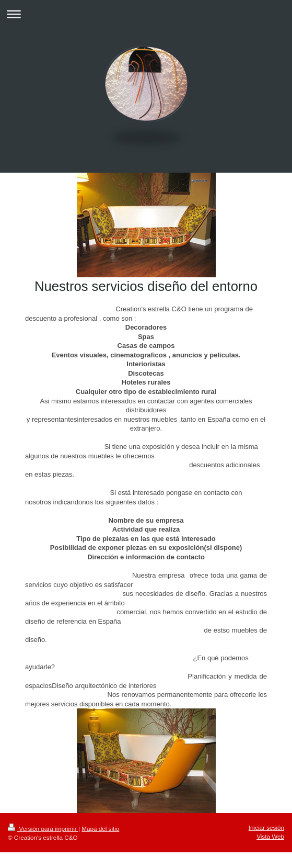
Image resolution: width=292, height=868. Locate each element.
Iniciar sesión (266, 827)
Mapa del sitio (100, 828)
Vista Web (270, 836)
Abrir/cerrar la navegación (146, 14)
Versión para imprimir (43, 828)
